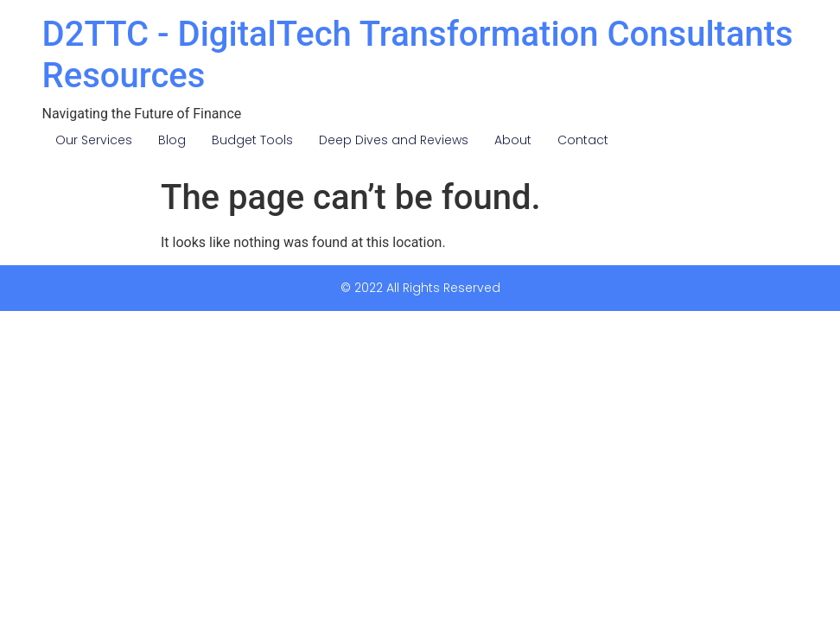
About (513, 140)
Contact (583, 140)
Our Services (94, 140)
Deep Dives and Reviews (394, 140)
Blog (172, 140)
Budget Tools (252, 140)
